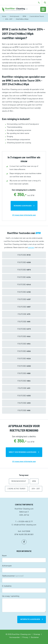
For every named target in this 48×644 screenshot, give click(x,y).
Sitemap (37, 634)
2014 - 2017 (36, 489)
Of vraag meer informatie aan (24, 215)
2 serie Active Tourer (16, 489)
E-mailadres (7, 586)
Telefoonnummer (13, 576)
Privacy (25, 637)
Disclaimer (35, 637)
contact (31, 247)
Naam (4, 555)
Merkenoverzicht (19, 481)
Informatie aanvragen (30, 619)
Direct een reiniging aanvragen (23, 452)
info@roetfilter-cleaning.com (25, 525)
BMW (34, 481)
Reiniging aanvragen (23, 206)
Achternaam (7, 566)
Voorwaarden (15, 637)
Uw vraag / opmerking (11, 596)
